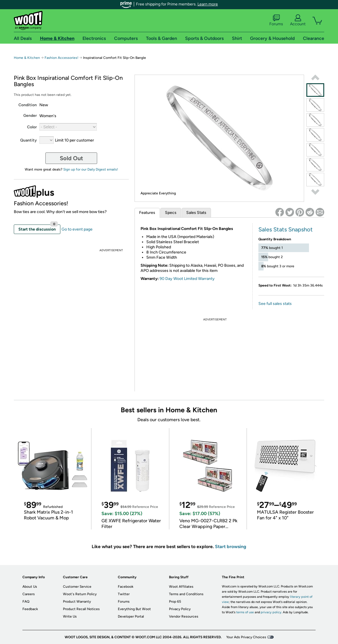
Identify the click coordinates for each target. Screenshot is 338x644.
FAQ (26, 602)
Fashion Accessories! (62, 58)
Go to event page (77, 229)
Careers (29, 594)
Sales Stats (196, 213)
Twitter (124, 594)
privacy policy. (271, 612)
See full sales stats (275, 304)
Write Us (70, 616)
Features (147, 213)
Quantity (28, 140)
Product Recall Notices (81, 609)
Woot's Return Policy (80, 594)
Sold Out (71, 158)
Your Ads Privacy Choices (246, 637)
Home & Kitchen (27, 58)
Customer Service (77, 587)
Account (298, 20)
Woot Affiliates (181, 587)
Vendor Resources (184, 616)
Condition (28, 105)
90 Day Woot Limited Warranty (187, 279)
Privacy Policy (180, 609)
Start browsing (231, 547)
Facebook (126, 587)
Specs (171, 213)
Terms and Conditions (186, 594)
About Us (30, 587)
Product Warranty (77, 602)
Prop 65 (175, 602)
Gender (30, 116)
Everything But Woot (134, 609)
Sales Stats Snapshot (286, 229)
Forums (276, 20)
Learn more (208, 4)
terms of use (245, 612)
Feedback (30, 609)
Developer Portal (131, 616)
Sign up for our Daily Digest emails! (91, 169)
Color (32, 127)
